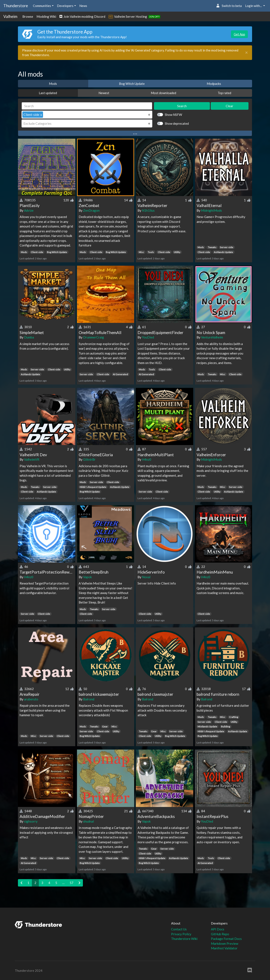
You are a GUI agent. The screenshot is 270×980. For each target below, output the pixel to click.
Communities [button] (42, 6)
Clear (229, 106)
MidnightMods (211, 210)
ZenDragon (91, 210)
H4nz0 (147, 459)
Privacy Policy (181, 934)
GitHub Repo (220, 934)
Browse (28, 16)
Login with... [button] (254, 6)
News (83, 6)
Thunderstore (16, 6)
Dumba (29, 337)
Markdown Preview (225, 943)
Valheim (10, 16)
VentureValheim (212, 337)
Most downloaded (163, 93)
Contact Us (179, 929)
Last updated (48, 93)
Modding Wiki (46, 16)
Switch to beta (229, 6)
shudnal (88, 821)
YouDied (148, 337)
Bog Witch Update (132, 84)
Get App (239, 34)
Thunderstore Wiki (184, 939)
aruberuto (31, 699)
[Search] (87, 106)
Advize (29, 210)
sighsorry (31, 821)
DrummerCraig (94, 337)
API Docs (218, 929)
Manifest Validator (224, 948)
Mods (53, 84)
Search (182, 106)
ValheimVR (32, 459)
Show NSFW (173, 115)
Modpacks (214, 84)
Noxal (146, 577)
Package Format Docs (226, 939)
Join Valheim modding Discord (82, 16)
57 (72, 883)
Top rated (224, 93)
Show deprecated (177, 123)
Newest (104, 93)
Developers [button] (65, 6)
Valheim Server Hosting (131, 16)
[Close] (246, 53)
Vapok (87, 577)
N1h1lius (148, 210)
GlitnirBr (89, 459)
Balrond (89, 699)
